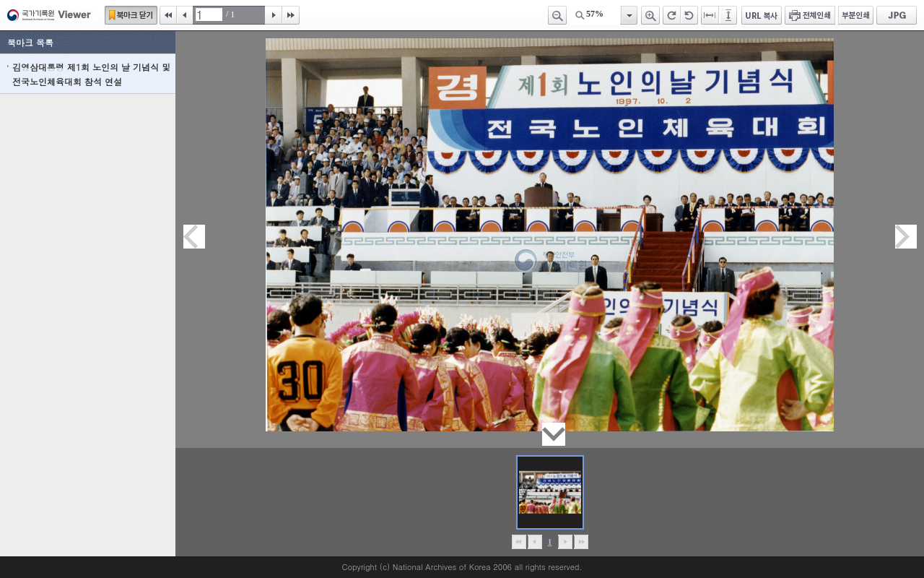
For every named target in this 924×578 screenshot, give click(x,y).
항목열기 (628, 15)
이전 (185, 15)
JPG (897, 15)
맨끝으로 (581, 542)
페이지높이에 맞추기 (729, 15)
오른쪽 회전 (672, 15)
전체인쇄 (810, 15)
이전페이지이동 (194, 237)
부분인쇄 (856, 15)
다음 (274, 15)
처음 (168, 15)
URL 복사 (762, 15)
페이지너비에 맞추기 (710, 15)
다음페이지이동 (906, 237)
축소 (557, 15)
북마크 (131, 15)
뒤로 (565, 542)
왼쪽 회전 (689, 15)
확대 (650, 15)
